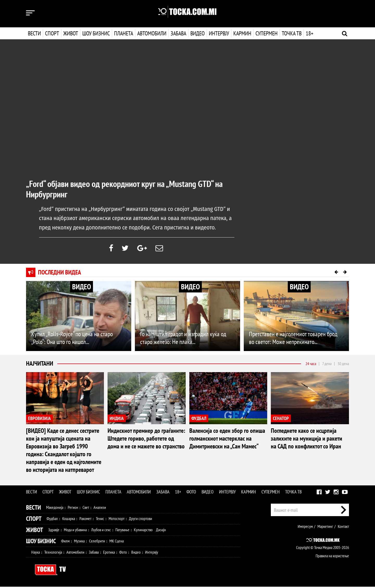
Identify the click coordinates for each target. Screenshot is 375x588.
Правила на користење (332, 557)
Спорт (52, 33)
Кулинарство (143, 531)
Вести (34, 33)
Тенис (100, 520)
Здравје (54, 531)
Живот (71, 33)
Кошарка (69, 520)
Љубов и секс (101, 531)
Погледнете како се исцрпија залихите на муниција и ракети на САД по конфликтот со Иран (307, 440)
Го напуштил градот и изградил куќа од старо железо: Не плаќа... (183, 339)
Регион (73, 509)
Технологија (53, 553)
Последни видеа (60, 274)
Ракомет (85, 520)
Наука (36, 553)
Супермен (266, 33)
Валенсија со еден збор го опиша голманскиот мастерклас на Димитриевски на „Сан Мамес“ (227, 440)
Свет (86, 509)
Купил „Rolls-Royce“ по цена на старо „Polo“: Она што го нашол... (72, 339)
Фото (191, 493)
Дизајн (161, 531)
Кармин (242, 33)
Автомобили (152, 33)
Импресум (305, 528)
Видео (197, 33)
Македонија (55, 509)
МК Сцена (117, 542)
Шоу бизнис (96, 33)
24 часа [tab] (311, 365)
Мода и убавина (75, 531)
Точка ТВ (291, 33)
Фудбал (52, 520)
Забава (178, 33)
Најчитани (40, 365)
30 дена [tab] (343, 365)
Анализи (100, 509)
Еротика (109, 553)
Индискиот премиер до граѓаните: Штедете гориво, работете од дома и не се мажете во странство (146, 440)
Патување (122, 531)
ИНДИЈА (117, 419)
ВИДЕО (82, 288)
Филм (65, 542)
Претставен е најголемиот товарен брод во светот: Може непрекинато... (293, 339)
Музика (79, 542)
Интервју (218, 33)
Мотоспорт (117, 520)
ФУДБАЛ (199, 419)
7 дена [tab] (327, 365)
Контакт (343, 528)
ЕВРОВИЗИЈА (39, 419)
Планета (124, 33)
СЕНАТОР (281, 419)
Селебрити (97, 542)
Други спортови (140, 520)
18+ (309, 33)
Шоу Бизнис (41, 542)
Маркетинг (325, 528)
